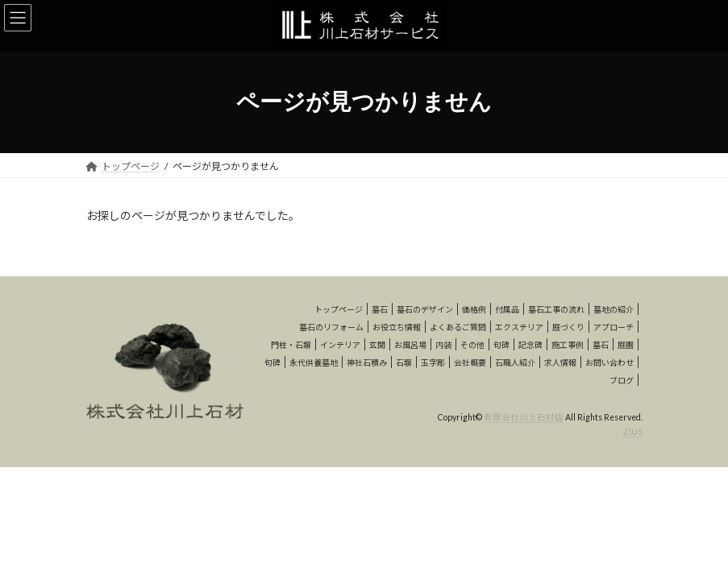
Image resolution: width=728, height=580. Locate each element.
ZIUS (633, 432)
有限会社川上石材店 (524, 417)
